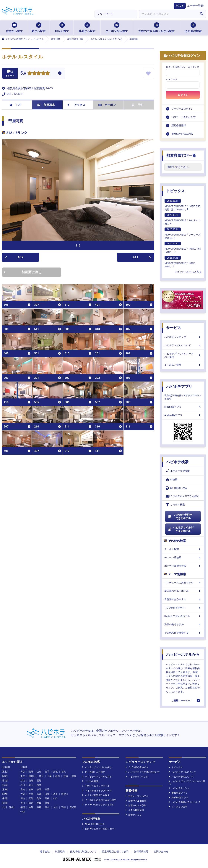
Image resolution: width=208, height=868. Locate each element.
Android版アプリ (183, 415)
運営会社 (45, 852)
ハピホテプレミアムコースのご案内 (183, 355)
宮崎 (64, 807)
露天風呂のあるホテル (183, 591)
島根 (47, 798)
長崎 (39, 807)
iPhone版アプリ (183, 407)
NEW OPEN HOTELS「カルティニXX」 (183, 219)
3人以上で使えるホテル (183, 616)
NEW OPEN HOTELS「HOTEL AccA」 (180, 262)
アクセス (76, 105)
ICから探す (62, 28)
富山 (31, 785)
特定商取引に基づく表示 (115, 852)
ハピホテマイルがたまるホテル (181, 529)
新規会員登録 (179, 125)
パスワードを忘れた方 (183, 117)
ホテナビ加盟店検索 (183, 566)
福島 (64, 772)
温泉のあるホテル (183, 624)
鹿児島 (73, 807)
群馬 (74, 776)
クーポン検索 (183, 549)
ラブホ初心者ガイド (137, 767)
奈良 (55, 794)
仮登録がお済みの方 (182, 134)
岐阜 (31, 789)
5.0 (23, 74)
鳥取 (39, 798)
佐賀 (31, 807)
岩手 (47, 772)
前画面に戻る (23, 272)
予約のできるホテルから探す (156, 28)
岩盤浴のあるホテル (183, 599)
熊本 (47, 807)
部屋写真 (46, 105)
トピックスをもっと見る (188, 272)
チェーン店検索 (183, 557)
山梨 (31, 781)
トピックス (175, 191)
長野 (39, 781)
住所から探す (14, 28)
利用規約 (60, 852)
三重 (47, 789)
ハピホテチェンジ (179, 788)
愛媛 (39, 803)
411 (142, 257)
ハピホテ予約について (181, 777)
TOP (15, 105)
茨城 (66, 776)
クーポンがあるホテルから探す (99, 800)
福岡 (23, 807)
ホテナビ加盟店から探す (96, 795)
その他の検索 (193, 28)
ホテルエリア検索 (178, 471)
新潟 (23, 781)
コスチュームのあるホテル (183, 583)
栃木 (58, 776)
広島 (31, 798)
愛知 (23, 789)
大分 (55, 807)
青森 (23, 772)
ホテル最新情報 (135, 810)
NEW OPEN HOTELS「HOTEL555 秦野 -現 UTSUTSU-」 (182, 205)
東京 (23, 776)
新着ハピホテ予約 (136, 805)
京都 (39, 794)
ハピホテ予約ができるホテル (180, 517)
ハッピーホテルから (183, 654)
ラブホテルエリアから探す (183, 496)
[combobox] (168, 14)
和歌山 (65, 794)
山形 (39, 772)
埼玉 (41, 776)
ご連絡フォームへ (181, 700)
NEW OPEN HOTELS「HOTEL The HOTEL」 (183, 248)
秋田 (31, 772)
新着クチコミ (134, 815)
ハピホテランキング (183, 337)
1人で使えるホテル (183, 608)
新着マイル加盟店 (136, 801)
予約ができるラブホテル (96, 786)
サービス (174, 328)
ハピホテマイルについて (183, 345)
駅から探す (39, 28)
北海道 (24, 767)
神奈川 (32, 776)
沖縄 (23, 812)
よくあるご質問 (183, 365)
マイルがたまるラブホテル (97, 791)
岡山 (23, 798)
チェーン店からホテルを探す (98, 805)
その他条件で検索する (183, 633)
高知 (47, 803)
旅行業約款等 (141, 852)
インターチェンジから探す (97, 767)
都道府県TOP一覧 (181, 156)
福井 (39, 785)
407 (14, 257)
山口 (55, 798)
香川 (23, 803)
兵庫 (31, 794)
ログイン (183, 95)
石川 (23, 785)
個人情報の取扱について (83, 852)
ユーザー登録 (195, 6)
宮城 (55, 772)
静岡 (39, 789)
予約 (138, 105)
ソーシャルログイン (182, 109)
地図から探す (87, 28)
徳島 (31, 803)
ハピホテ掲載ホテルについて (185, 802)
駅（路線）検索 (177, 488)
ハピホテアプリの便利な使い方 (143, 772)
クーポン (107, 105)
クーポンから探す (117, 28)
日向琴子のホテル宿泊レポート (99, 829)
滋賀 (47, 794)
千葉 (49, 776)
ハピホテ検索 (177, 462)
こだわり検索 (175, 505)
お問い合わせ (161, 852)
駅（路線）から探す (94, 772)
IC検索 (172, 480)
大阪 (23, 794)
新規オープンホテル (137, 796)
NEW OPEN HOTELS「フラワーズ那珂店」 (183, 233)
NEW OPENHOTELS (93, 824)
